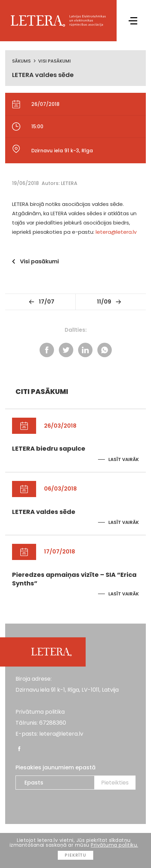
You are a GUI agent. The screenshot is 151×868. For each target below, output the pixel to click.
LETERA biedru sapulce (49, 448)
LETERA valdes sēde (44, 512)
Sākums (21, 61)
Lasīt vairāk (124, 459)
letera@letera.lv (116, 232)
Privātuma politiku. (115, 845)
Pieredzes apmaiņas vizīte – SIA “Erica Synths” (74, 579)
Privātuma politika (40, 712)
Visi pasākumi (55, 61)
